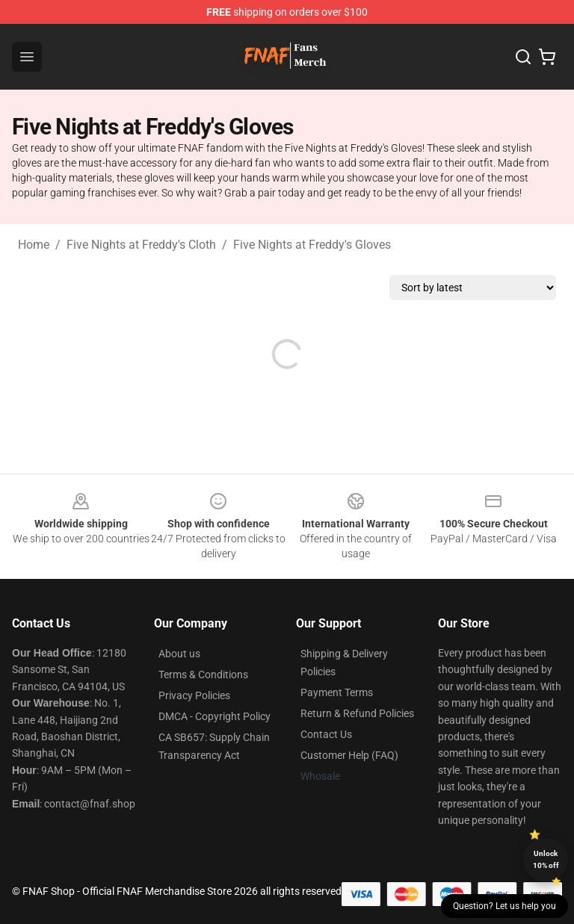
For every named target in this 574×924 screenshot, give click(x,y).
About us (179, 654)
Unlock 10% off (546, 859)
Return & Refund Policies (357, 713)
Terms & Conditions (203, 675)
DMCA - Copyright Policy (215, 716)
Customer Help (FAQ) (349, 755)
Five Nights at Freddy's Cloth (141, 245)
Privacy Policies (194, 695)
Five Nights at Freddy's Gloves (312, 245)
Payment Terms (337, 692)
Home (34, 245)
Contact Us (326, 734)
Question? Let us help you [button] (504, 906)
